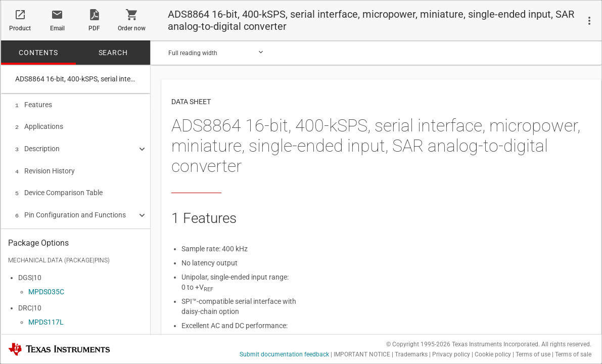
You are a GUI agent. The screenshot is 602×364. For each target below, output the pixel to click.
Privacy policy (451, 354)
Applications (39, 125)
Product (20, 28)
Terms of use (533, 354)
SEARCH (113, 53)
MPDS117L (46, 320)
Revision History (45, 168)
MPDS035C (46, 289)
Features (34, 105)
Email (57, 28)
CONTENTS (38, 53)
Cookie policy (493, 354)
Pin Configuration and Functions (71, 210)
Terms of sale (573, 354)
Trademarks (411, 354)
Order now (132, 28)
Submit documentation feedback (284, 354)
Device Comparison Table (59, 189)
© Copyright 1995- (418, 344)
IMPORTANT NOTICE (362, 354)
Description (37, 147)
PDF (94, 28)
